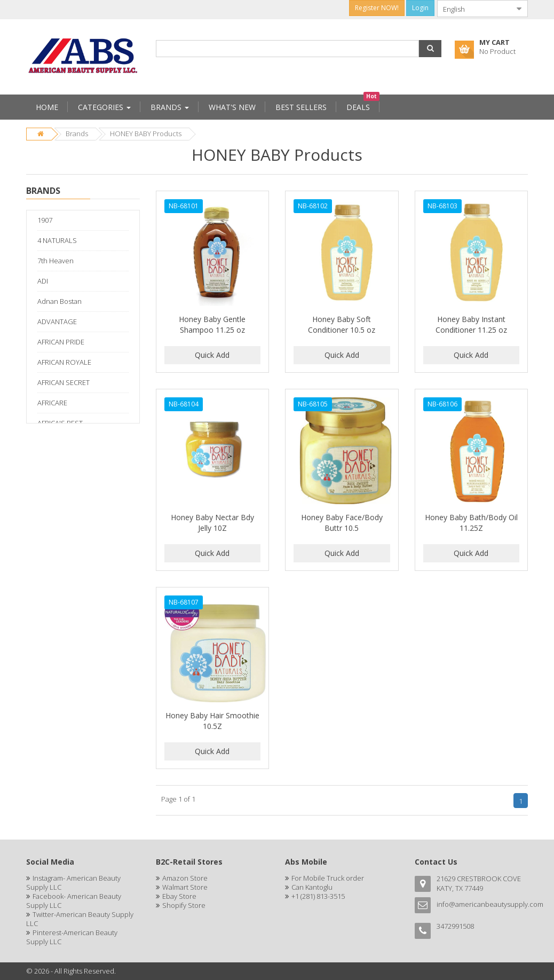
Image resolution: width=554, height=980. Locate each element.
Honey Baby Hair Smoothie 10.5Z (212, 721)
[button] (430, 49)
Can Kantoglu (312, 887)
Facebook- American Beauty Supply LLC (74, 901)
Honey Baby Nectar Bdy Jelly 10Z (212, 523)
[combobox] (474, 9)
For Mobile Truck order (328, 878)
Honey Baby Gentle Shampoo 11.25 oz (212, 324)
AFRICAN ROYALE (64, 362)
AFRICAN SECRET (64, 382)
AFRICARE (52, 403)
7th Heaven (56, 261)
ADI (43, 281)
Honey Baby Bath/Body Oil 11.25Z (471, 523)
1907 (45, 220)
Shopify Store (184, 905)
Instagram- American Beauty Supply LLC (73, 883)
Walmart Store (185, 887)
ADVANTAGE (57, 322)
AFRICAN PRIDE (61, 342)
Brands (77, 134)
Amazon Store (185, 878)
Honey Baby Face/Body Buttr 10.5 (342, 523)
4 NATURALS (57, 240)
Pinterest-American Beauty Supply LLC (72, 937)
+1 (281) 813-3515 (318, 896)
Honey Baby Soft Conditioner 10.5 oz (342, 324)
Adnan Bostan (60, 301)
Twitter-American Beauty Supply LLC (80, 919)
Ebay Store (179, 896)
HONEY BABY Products (146, 134)
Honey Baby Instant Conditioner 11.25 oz (471, 324)
